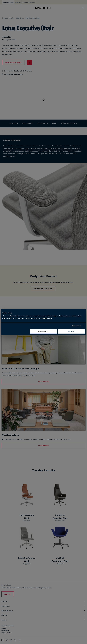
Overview (14, 123)
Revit (55, 123)
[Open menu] (3, 8)
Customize (43, 331)
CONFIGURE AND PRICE (43, 289)
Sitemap (4, 628)
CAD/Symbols (42, 123)
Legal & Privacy (5, 630)
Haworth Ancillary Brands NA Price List (18, 71)
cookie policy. (47, 318)
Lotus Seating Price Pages (14, 74)
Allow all (71, 331)
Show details (77, 326)
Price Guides (27, 123)
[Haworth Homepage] (42, 8)
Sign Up (8, 594)
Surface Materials (69, 123)
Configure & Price (13, 62)
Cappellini (7, 37)
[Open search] (83, 8)
